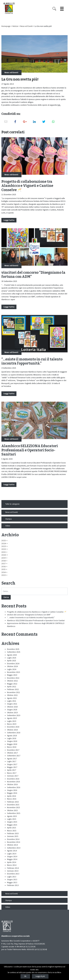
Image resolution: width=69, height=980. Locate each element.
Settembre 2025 (14, 652)
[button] (4, 541)
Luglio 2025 (12, 658)
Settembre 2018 (14, 733)
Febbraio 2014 (13, 868)
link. (59, 105)
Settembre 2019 (14, 715)
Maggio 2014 (12, 859)
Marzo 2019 (12, 724)
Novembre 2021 (13, 692)
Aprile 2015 (12, 828)
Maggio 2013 (12, 882)
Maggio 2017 (12, 767)
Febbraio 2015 (13, 833)
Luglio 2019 (12, 721)
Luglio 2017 (12, 761)
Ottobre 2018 (12, 730)
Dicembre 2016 (13, 779)
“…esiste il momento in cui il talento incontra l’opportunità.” (32, 361)
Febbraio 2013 (13, 885)
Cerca (6, 597)
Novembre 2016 (13, 782)
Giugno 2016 (12, 790)
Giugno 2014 (12, 856)
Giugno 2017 (12, 764)
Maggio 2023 (12, 675)
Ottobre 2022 (12, 681)
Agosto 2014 (12, 851)
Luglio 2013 (12, 877)
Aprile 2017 (12, 770)
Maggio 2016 (12, 793)
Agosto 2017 (12, 759)
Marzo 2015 (12, 831)
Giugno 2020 (12, 710)
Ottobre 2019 (12, 713)
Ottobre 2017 (12, 753)
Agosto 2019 (12, 718)
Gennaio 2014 (13, 871)
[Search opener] (54, 9)
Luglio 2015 (12, 819)
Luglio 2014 (12, 854)
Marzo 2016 (12, 799)
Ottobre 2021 (12, 695)
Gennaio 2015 (13, 836)
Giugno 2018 (12, 741)
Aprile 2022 (12, 687)
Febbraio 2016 (13, 802)
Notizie (15, 26)
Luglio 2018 (12, 738)
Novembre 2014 (13, 842)
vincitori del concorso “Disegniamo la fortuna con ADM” (33, 275)
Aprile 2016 (12, 796)
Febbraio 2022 (13, 689)
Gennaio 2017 (13, 776)
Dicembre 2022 (13, 678)
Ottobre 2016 (12, 784)
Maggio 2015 (12, 825)
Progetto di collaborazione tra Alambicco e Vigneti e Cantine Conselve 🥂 (27, 186)
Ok (25, 976)
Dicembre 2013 (13, 874)
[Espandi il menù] (62, 9)
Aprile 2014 (12, 862)
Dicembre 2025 (13, 649)
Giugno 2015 (12, 822)
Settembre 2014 (14, 848)
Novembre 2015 (13, 807)
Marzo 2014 (12, 865)
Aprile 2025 (12, 661)
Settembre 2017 (14, 756)
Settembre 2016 (14, 787)
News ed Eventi (26, 26)
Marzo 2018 (12, 747)
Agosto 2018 (12, 736)
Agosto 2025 (12, 655)
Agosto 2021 (12, 698)
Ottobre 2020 (12, 707)
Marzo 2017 (12, 773)
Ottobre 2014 (12, 845)
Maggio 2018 (12, 744)
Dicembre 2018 (13, 727)
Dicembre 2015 (13, 805)
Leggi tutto (9, 220)
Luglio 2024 (12, 669)
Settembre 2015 (14, 813)
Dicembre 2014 (13, 839)
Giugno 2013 (12, 880)
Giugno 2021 (12, 704)
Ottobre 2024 (12, 666)
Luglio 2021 (12, 701)
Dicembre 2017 (13, 750)
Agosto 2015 (12, 816)
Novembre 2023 (13, 672)
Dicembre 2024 (13, 664)
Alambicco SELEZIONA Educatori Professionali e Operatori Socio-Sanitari (30, 450)
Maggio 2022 (12, 684)
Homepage (6, 26)
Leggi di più (40, 976)
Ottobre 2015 (12, 810)
